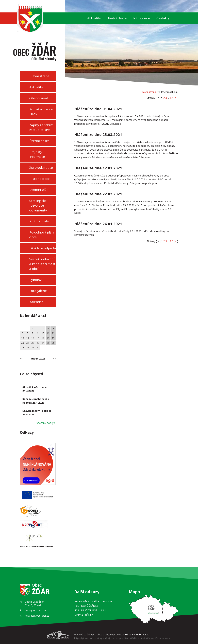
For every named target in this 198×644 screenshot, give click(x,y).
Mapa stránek (84, 615)
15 (33, 338)
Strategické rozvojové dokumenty (38, 205)
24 (43, 343)
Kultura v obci (40, 221)
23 (38, 343)
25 (48, 343)
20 (23, 343)
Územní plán (39, 190)
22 (33, 343)
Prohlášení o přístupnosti (93, 601)
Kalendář (36, 302)
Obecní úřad (39, 98)
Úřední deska (117, 18)
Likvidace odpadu (43, 248)
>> (54, 359)
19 (53, 338)
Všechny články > (46, 423)
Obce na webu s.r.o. (137, 634)
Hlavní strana (39, 76)
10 (43, 333)
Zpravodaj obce (41, 168)
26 (53, 343)
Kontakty (163, 18)
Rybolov (35, 280)
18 (48, 338)
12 (53, 333)
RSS (86, 606)
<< (21, 359)
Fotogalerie (141, 18)
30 (38, 347)
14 (28, 338)
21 (28, 343)
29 (33, 347)
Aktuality (94, 18)
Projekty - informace (37, 154)
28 (28, 347)
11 (48, 333)
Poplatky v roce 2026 (41, 112)
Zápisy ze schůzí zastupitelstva (41, 127)
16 (38, 338)
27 (23, 347)
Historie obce (39, 179)
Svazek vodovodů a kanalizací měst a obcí (42, 264)
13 (23, 338)
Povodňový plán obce (42, 235)
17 (43, 338)
